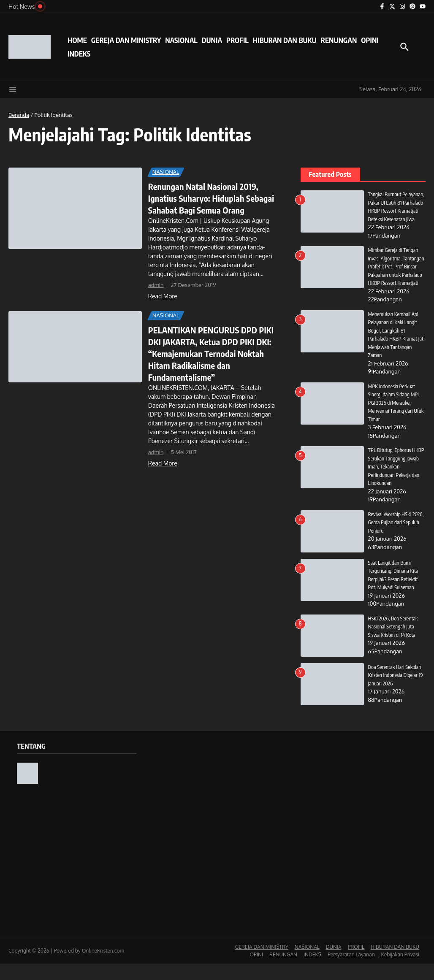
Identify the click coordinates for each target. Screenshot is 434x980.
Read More (163, 296)
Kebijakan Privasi (400, 971)
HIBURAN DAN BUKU (285, 40)
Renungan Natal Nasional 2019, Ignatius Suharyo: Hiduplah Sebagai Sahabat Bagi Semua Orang (211, 198)
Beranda (19, 115)
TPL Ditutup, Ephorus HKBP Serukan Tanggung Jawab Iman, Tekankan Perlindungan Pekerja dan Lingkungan (395, 483)
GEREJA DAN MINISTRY (126, 40)
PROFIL (237, 40)
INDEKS (79, 54)
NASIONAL (181, 40)
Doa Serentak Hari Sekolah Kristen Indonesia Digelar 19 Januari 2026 (397, 692)
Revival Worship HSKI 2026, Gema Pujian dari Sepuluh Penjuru (392, 539)
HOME (77, 40)
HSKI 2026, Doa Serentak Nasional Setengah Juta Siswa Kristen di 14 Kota (394, 643)
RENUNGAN (339, 40)
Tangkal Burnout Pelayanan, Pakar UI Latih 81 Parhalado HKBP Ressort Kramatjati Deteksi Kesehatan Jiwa (397, 211)
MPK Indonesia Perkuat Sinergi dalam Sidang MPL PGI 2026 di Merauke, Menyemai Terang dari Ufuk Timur (395, 419)
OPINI (370, 40)
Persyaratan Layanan (351, 971)
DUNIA (212, 40)
